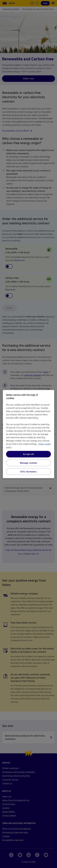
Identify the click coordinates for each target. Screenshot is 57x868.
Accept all (28, 454)
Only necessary (28, 471)
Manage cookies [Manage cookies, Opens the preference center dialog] (28, 463)
